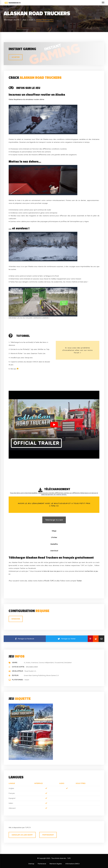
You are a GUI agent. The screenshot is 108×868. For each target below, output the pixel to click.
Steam (27, 680)
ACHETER (16, 57)
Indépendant (49, 663)
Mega (54, 531)
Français (12, 793)
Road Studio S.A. (30, 671)
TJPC (52, 581)
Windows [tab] (16, 619)
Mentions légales (56, 864)
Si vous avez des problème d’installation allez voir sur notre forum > (78, 350)
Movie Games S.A (53, 676)
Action (28, 663)
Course (41, 663)
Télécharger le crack (54, 520)
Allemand (12, 808)
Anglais (11, 788)
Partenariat (48, 835)
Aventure (35, 663)
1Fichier (54, 537)
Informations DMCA (73, 864)
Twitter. (79, 581)
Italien (11, 803)
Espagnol (12, 798)
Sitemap (31, 864)
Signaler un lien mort (22, 835)
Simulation (68, 663)
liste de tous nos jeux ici (53, 571)
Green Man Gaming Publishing (35, 676)
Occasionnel (59, 663)
